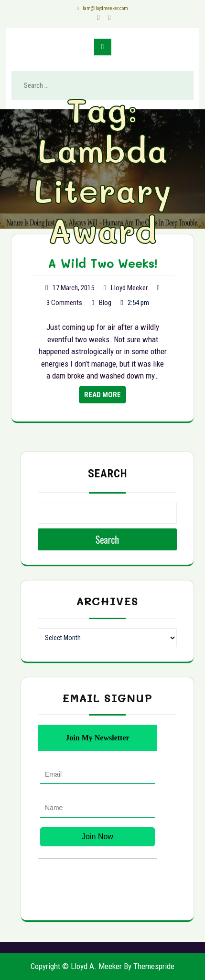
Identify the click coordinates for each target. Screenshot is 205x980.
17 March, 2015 (73, 288)
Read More (102, 395)
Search (108, 474)
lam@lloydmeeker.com (103, 8)
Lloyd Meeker (129, 288)
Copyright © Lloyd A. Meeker (76, 966)
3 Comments (64, 303)
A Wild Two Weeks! (103, 263)
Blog (105, 303)
